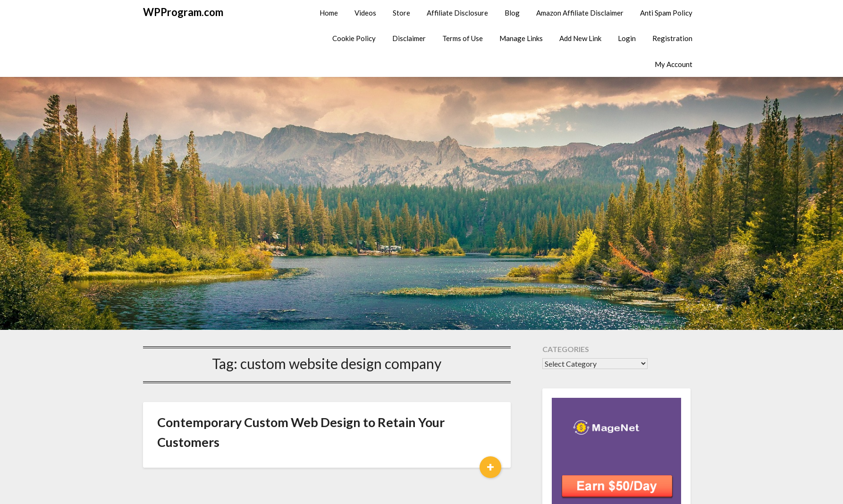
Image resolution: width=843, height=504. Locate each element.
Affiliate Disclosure (457, 13)
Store (401, 13)
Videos (365, 13)
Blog (512, 13)
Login (627, 38)
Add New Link (580, 38)
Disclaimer (409, 38)
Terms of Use (463, 38)
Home (329, 13)
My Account (674, 64)
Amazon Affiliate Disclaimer (580, 13)
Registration (672, 38)
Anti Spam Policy (666, 13)
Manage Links (521, 38)
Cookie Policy (354, 38)
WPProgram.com (183, 12)
